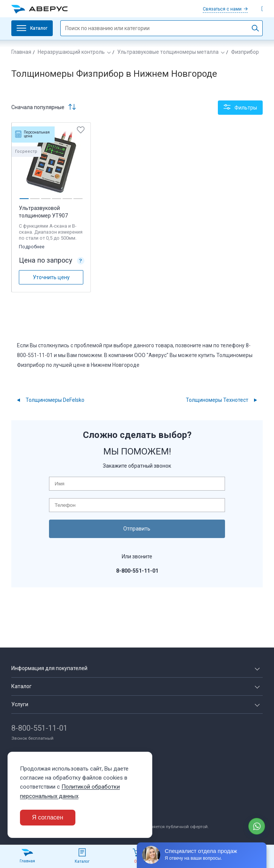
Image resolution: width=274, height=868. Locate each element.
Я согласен (48, 817)
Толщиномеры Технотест (217, 399)
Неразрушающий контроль (71, 52)
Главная (21, 52)
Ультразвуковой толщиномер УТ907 (44, 211)
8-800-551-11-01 (39, 727)
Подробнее (33, 245)
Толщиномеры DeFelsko (55, 399)
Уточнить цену (51, 276)
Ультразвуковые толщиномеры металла (168, 52)
